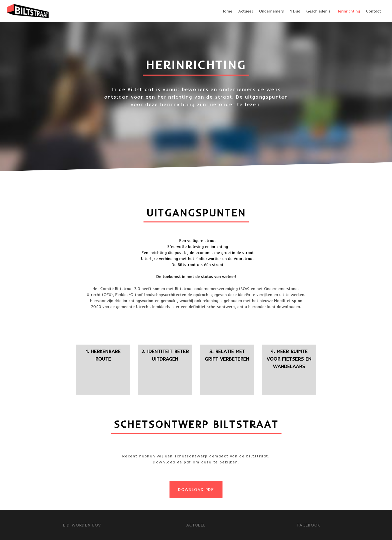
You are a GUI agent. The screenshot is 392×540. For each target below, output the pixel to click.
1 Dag (295, 11)
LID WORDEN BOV (82, 525)
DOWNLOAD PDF (196, 489)
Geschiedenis (318, 11)
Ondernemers (271, 11)
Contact (373, 11)
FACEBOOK (308, 525)
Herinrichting (348, 11)
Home (227, 11)
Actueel (246, 11)
